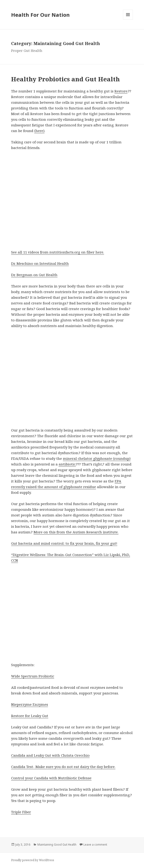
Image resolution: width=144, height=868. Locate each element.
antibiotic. (67, 464)
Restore (121, 91)
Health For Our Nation (40, 15)
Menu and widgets (128, 19)
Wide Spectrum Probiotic (33, 676)
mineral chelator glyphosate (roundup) (97, 458)
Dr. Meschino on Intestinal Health (40, 263)
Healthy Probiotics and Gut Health (65, 79)
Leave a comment (95, 845)
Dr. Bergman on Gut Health (34, 275)
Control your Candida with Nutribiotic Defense (51, 778)
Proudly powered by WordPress (33, 860)
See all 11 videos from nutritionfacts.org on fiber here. (58, 252)
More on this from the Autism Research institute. (76, 532)
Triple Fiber (21, 812)
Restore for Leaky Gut (30, 716)
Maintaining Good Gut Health (57, 845)
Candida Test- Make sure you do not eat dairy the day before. (63, 767)
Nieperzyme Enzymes (30, 704)
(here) (39, 131)
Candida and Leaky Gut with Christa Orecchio (50, 755)
